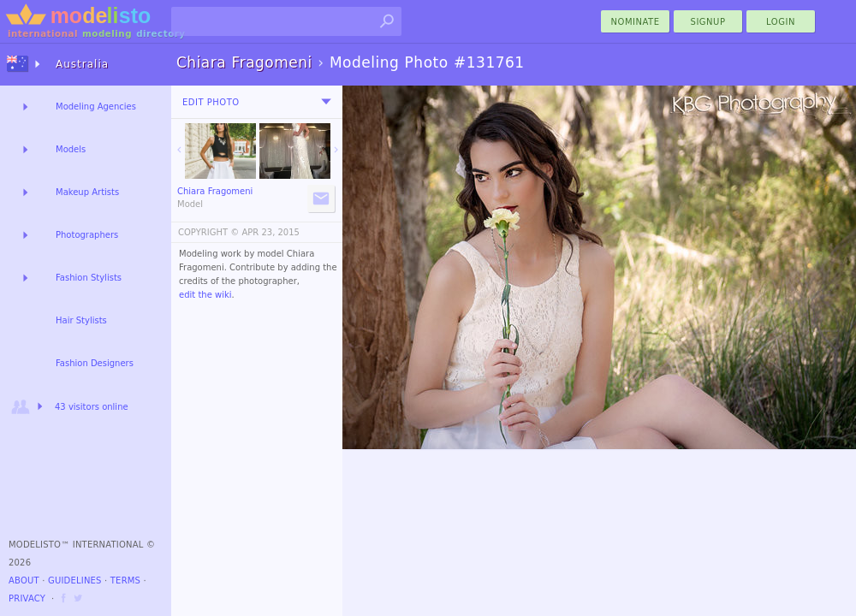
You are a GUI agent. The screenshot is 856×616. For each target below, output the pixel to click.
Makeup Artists (87, 192)
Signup (708, 22)
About (24, 580)
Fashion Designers (95, 363)
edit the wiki (205, 295)
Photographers (87, 235)
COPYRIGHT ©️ (208, 232)
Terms (125, 580)
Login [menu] (781, 22)
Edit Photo (211, 102)
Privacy (27, 598)
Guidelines (75, 580)
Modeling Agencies (96, 107)
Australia (82, 64)
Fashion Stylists (89, 278)
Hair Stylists (81, 320)
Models (71, 149)
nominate (636, 22)
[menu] (326, 102)
